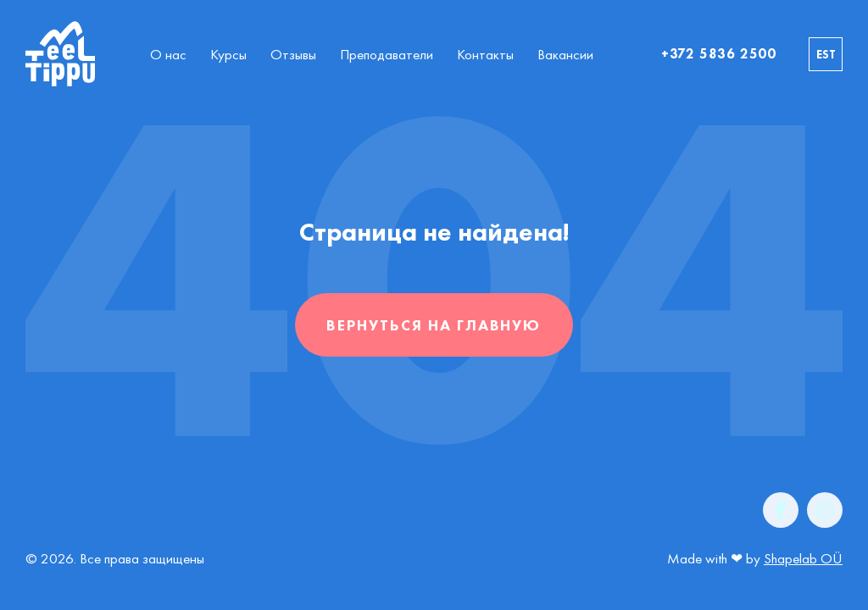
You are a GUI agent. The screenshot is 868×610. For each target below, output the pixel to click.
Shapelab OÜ (803, 558)
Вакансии (565, 54)
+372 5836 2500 (719, 54)
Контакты (485, 54)
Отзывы (293, 54)
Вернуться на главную (434, 325)
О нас (168, 54)
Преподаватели (387, 54)
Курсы (228, 54)
